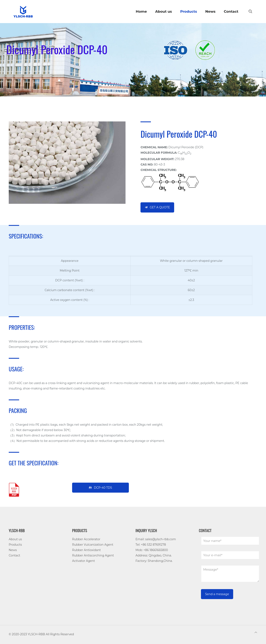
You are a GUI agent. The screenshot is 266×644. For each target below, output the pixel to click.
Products (15, 545)
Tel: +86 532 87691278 (151, 545)
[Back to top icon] (256, 632)
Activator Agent (84, 561)
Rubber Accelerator (86, 539)
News (13, 550)
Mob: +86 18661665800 (152, 550)
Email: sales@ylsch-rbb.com (156, 539)
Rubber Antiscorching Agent (93, 555)
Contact (14, 555)
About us (15, 539)
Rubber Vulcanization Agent (93, 545)
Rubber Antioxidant (86, 550)
